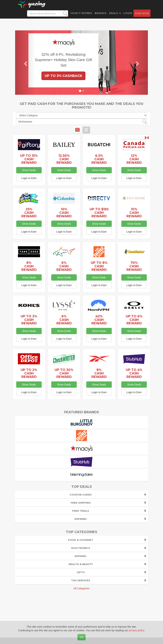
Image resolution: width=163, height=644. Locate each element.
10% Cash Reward (64, 213)
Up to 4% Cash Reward (134, 373)
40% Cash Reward (99, 320)
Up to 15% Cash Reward (29, 159)
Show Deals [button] (29, 170)
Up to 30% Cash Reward (64, 373)
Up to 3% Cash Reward (29, 320)
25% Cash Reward (29, 213)
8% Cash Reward (29, 266)
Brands (101, 17)
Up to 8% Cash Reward (99, 266)
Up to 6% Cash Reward (134, 320)
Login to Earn (29, 178)
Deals (115, 17)
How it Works (81, 17)
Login (128, 17)
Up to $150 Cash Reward (99, 213)
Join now (142, 17)
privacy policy (137, 630)
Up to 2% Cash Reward (29, 373)
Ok (81, 637)
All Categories (81, 588)
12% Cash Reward (134, 159)
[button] (25, 63)
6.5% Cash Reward (99, 159)
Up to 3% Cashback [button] (63, 76)
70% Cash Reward (134, 266)
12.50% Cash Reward (64, 159)
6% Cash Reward (64, 266)
